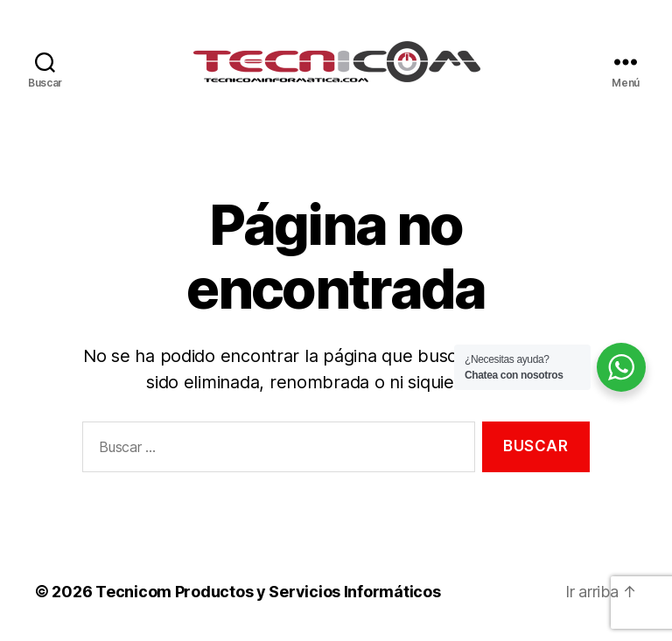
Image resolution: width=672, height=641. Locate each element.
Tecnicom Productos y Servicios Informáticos (268, 592)
